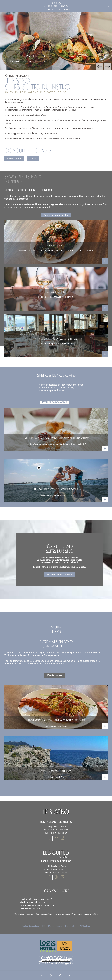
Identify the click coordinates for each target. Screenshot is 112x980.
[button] (100, 66)
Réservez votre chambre (60, 575)
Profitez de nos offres (55, 402)
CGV (44, 926)
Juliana (87, 926)
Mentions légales (55, 926)
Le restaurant (14, 158)
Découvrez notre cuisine (56, 215)
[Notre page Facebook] (50, 838)
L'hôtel (33, 158)
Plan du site (70, 926)
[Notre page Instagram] (63, 838)
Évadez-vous (55, 675)
